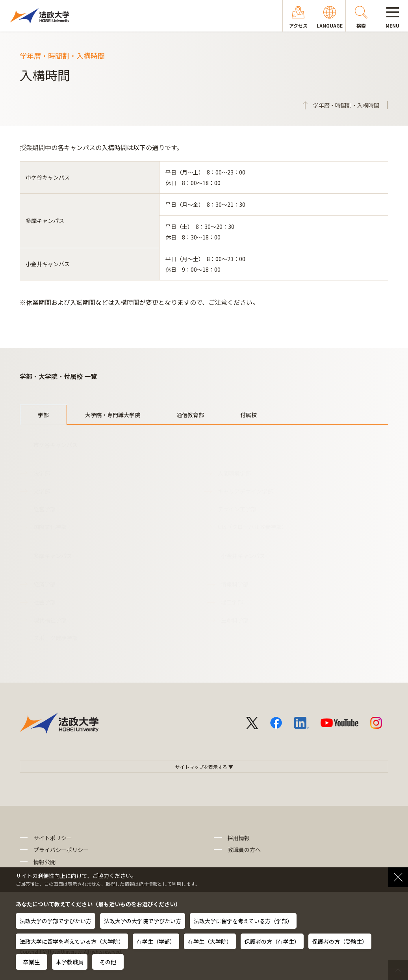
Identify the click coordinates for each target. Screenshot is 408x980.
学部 (43, 415)
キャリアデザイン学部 (245, 491)
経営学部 (45, 509)
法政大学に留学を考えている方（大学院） (72, 941)
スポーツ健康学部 (56, 638)
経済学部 (45, 584)
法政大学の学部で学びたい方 (56, 921)
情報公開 (45, 862)
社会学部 (45, 602)
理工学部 (232, 602)
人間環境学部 (234, 473)
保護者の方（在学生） (272, 941)
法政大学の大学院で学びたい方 (143, 921)
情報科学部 (235, 584)
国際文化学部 (50, 527)
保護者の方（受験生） (340, 941)
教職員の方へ (244, 850)
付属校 (249, 415)
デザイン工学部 (237, 509)
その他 (108, 962)
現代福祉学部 (50, 620)
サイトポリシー (53, 838)
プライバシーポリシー (61, 850)
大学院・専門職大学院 (113, 415)
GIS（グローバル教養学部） (252, 527)
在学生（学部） (156, 941)
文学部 (42, 491)
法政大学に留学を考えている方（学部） (243, 921)
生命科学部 (235, 620)
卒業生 (32, 962)
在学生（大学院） (210, 941)
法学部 (42, 473)
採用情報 (239, 838)
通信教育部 (190, 415)
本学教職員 (70, 962)
